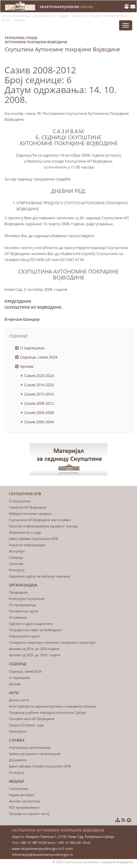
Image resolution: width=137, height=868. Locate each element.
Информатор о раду (25, 532)
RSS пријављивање (24, 807)
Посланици (18, 617)
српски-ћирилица (16, 16)
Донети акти (19, 700)
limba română (116, 16)
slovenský (79, 16)
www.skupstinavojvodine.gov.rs (37, 848)
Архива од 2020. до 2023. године (35, 655)
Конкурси (17, 570)
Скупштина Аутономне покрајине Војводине (62, 43)
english (20, 20)
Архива (27, 366)
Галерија (16, 557)
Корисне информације (27, 545)
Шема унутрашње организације (35, 754)
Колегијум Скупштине (27, 599)
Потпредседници (23, 605)
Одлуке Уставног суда (26, 725)
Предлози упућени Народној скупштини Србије (47, 712)
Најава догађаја (21, 795)
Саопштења (19, 789)
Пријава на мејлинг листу (29, 814)
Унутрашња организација (30, 747)
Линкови (16, 564)
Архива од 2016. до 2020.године (34, 649)
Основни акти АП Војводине (32, 719)
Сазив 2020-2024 (39, 376)
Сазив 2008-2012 (39, 403)
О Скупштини (20, 501)
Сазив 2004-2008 (39, 413)
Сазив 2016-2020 (39, 385)
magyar (63, 16)
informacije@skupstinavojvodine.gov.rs (42, 854)
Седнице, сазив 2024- (39, 357)
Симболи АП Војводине (28, 507)
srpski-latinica (44, 16)
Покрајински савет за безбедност (36, 630)
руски (6, 20)
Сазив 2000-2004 (39, 422)
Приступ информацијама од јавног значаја (43, 526)
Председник (19, 592)
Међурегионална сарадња (30, 513)
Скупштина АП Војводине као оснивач (40, 520)
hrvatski (96, 16)
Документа (18, 760)
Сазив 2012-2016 (39, 394)
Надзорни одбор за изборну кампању (40, 576)
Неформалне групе (24, 636)
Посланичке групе (24, 611)
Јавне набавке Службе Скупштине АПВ (40, 766)
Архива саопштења (24, 801)
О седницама (32, 348)
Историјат (17, 551)
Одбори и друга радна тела (31, 624)
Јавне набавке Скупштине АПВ (33, 539)
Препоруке (18, 731)
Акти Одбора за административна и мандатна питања (52, 706)
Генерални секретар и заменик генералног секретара (52, 642)
